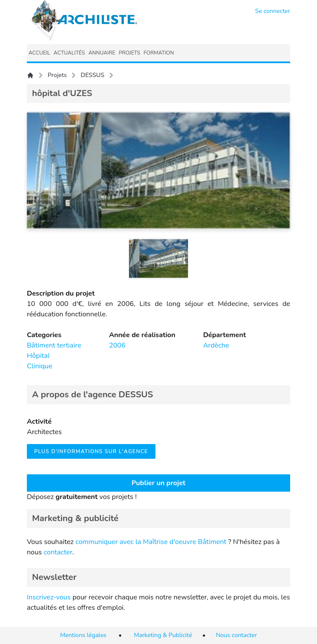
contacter (58, 552)
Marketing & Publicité (163, 635)
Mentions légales (83, 635)
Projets (57, 75)
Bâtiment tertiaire (54, 345)
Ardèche (216, 345)
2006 (117, 345)
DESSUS (92, 75)
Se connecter (273, 11)
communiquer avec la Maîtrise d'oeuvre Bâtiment (151, 542)
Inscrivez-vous (49, 597)
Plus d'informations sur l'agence (91, 451)
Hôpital (38, 356)
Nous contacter (237, 635)
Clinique (40, 366)
